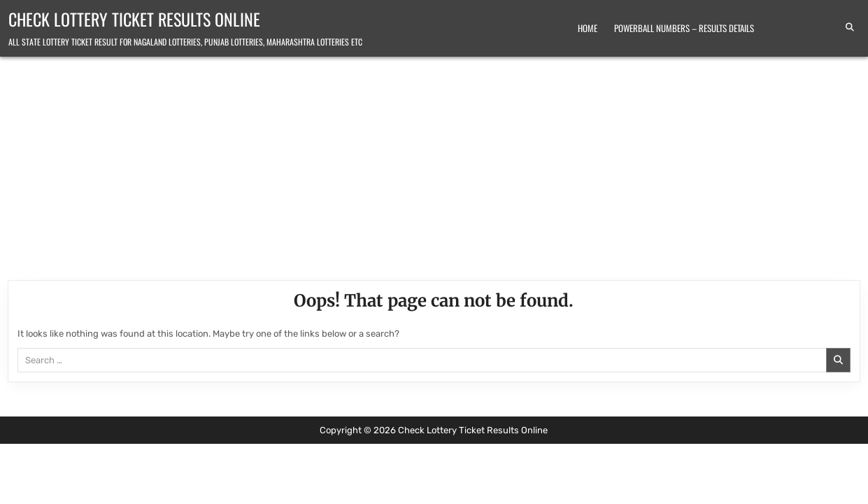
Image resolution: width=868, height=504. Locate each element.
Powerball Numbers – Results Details (684, 28)
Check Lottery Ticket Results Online (134, 19)
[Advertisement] (434, 162)
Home (588, 28)
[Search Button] (850, 27)
